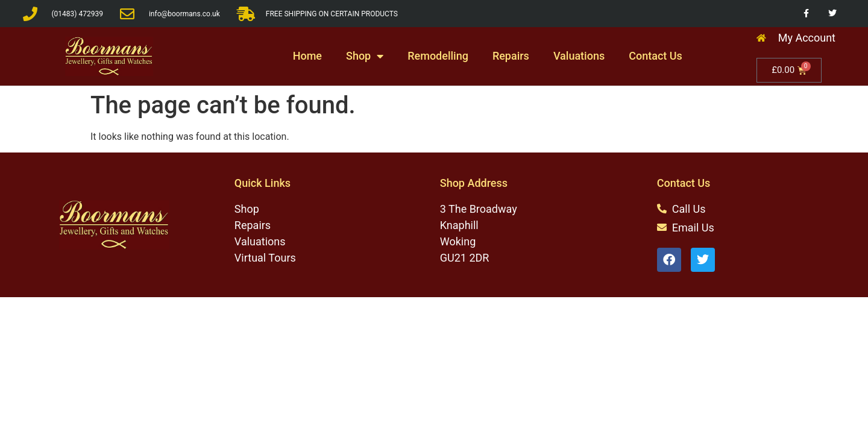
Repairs (511, 56)
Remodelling (438, 56)
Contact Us (656, 56)
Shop (365, 56)
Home (307, 56)
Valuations (579, 56)
